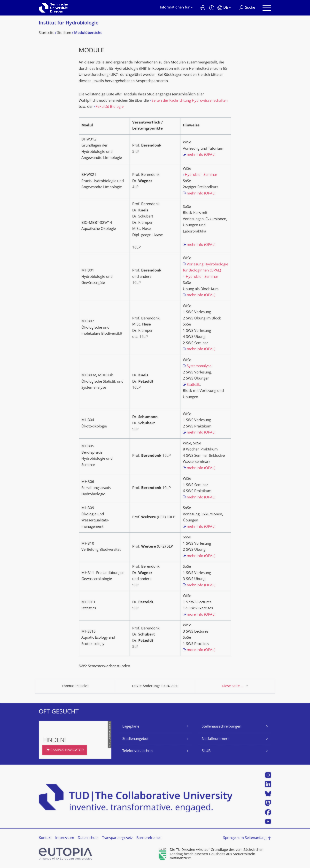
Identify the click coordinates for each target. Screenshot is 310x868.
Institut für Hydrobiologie (69, 23)
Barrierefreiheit (149, 838)
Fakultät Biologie (110, 107)
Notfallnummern (216, 739)
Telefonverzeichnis (138, 751)
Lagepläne (131, 727)
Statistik (193, 385)
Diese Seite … (233, 686)
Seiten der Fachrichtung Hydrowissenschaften (190, 101)
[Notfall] (203, 8)
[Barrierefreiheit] (212, 8)
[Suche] (247, 8)
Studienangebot (135, 739)
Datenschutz (88, 838)
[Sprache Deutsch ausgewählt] (224, 8)
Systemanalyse (199, 366)
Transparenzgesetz (117, 838)
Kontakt (45, 838)
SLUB (206, 751)
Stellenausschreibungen (221, 727)
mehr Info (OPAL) (201, 155)
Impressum (65, 838)
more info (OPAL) (201, 615)
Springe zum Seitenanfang (245, 838)
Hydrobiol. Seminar (201, 175)
